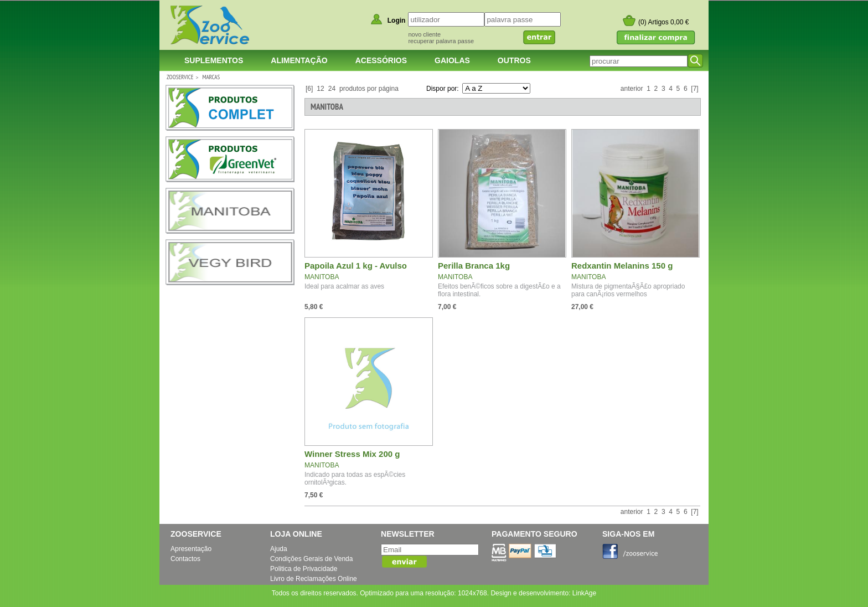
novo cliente (424, 34)
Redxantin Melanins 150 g (622, 266)
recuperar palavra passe (441, 41)
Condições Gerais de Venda (311, 559)
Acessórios (381, 60)
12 (320, 89)
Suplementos (214, 60)
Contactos (185, 559)
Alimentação (299, 60)
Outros (514, 60)
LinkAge (584, 593)
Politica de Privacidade (304, 569)
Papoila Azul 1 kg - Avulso (356, 266)
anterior (632, 89)
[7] (694, 89)
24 (332, 89)
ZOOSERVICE (180, 77)
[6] (309, 89)
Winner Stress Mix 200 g (352, 454)
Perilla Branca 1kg (474, 266)
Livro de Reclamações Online (314, 579)
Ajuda (279, 549)
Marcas (211, 77)
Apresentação (191, 549)
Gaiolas (452, 60)
